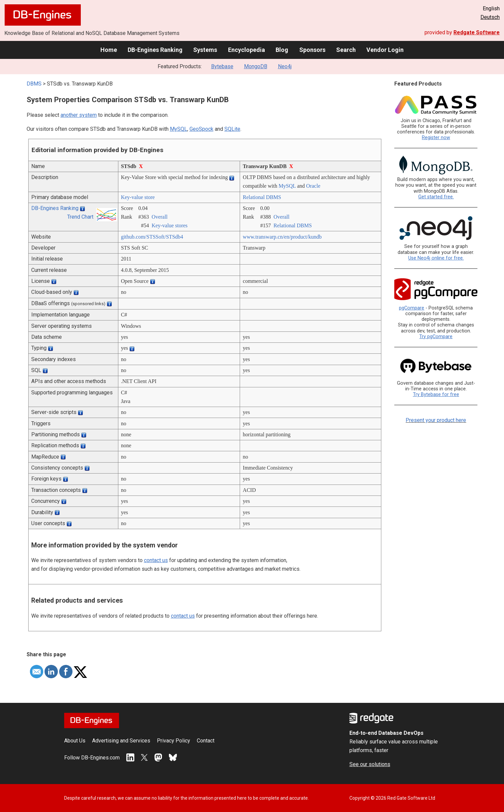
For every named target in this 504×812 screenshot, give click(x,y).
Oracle (313, 186)
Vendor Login (385, 50)
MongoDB (256, 66)
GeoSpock (201, 129)
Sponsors (312, 50)
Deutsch (490, 17)
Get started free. (436, 197)
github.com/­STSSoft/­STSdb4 (152, 237)
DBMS (34, 84)
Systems (205, 50)
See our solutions (370, 764)
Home (109, 50)
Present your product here (436, 420)
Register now (436, 138)
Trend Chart (80, 217)
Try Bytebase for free (436, 395)
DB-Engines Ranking (155, 50)
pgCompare (412, 308)
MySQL (179, 129)
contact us (156, 560)
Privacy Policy (174, 741)
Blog (282, 50)
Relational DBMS (262, 197)
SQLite (232, 129)
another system (79, 115)
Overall (160, 217)
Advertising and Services (121, 741)
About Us (75, 741)
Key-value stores (170, 225)
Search (346, 50)
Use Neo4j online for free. (436, 258)
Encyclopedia (247, 50)
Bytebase (222, 66)
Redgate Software (477, 32)
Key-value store (138, 197)
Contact (206, 741)
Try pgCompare (436, 337)
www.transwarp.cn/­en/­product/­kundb (282, 237)
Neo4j (285, 66)
